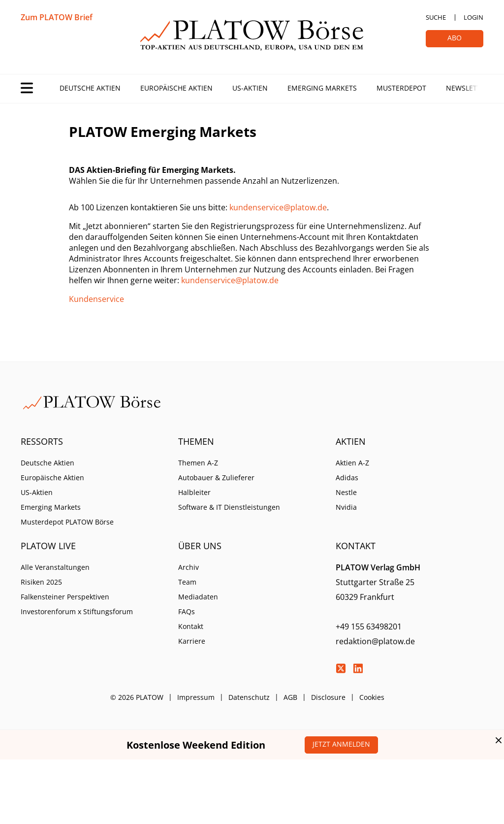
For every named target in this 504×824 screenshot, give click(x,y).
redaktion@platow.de (375, 641)
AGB (290, 697)
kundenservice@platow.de (278, 207)
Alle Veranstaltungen (55, 567)
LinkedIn (358, 668)
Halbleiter (194, 492)
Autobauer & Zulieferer (216, 478)
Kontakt (191, 626)
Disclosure (328, 697)
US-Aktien (250, 88)
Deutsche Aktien (90, 88)
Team (187, 582)
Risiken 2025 (41, 582)
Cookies (372, 697)
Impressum (196, 697)
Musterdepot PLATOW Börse (67, 522)
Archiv (189, 567)
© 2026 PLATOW (137, 697)
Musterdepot (401, 88)
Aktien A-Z (352, 463)
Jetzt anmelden (341, 744)
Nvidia (346, 507)
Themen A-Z (198, 463)
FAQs (187, 611)
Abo (455, 38)
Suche (436, 17)
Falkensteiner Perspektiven (65, 597)
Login (473, 17)
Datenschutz (249, 697)
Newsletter (468, 88)
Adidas (347, 478)
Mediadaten (198, 597)
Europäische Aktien (176, 88)
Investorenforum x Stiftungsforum (77, 611)
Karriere (192, 641)
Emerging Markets (322, 88)
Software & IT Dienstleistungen (229, 507)
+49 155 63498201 (369, 626)
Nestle (346, 492)
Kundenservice (96, 299)
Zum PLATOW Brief (57, 17)
